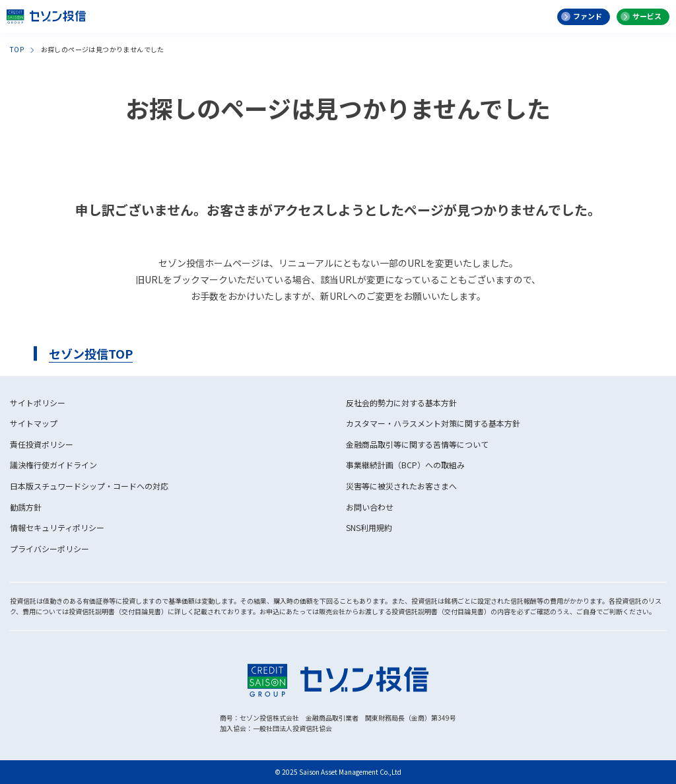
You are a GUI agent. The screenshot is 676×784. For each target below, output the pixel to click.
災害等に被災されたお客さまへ (401, 486)
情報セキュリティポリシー (57, 527)
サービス (647, 16)
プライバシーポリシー (50, 549)
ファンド (588, 16)
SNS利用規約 (369, 527)
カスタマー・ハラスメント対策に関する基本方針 (433, 423)
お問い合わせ (370, 507)
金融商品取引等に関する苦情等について (417, 444)
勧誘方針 (26, 507)
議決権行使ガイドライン (53, 465)
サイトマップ (34, 423)
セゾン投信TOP (91, 353)
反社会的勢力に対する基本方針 (401, 403)
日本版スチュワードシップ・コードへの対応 (89, 486)
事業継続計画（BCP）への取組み (405, 465)
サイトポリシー (38, 403)
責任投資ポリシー (42, 444)
